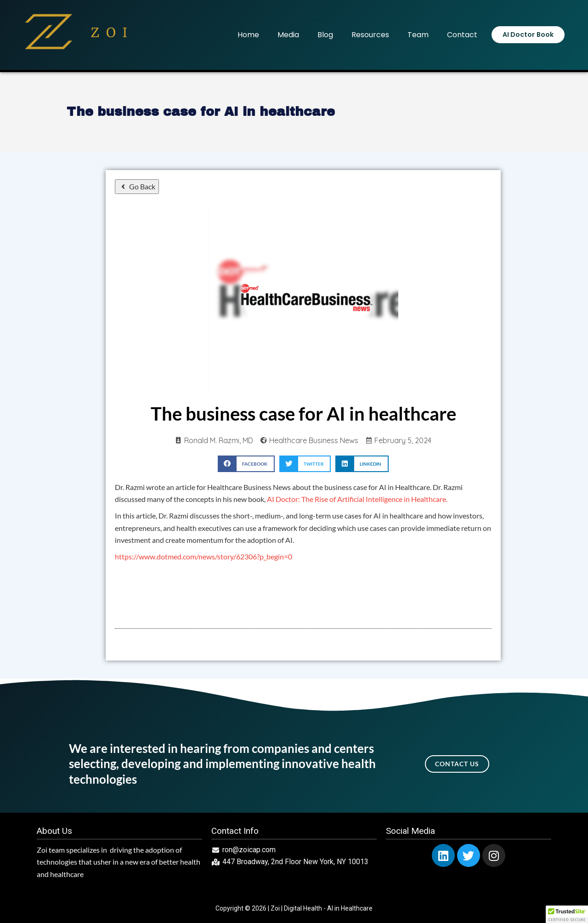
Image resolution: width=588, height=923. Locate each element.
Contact (462, 35)
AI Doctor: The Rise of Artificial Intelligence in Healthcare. (357, 499)
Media (288, 35)
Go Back (137, 186)
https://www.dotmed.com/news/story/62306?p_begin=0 (204, 556)
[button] (246, 464)
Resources (370, 35)
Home (248, 35)
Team (418, 35)
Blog (325, 35)
